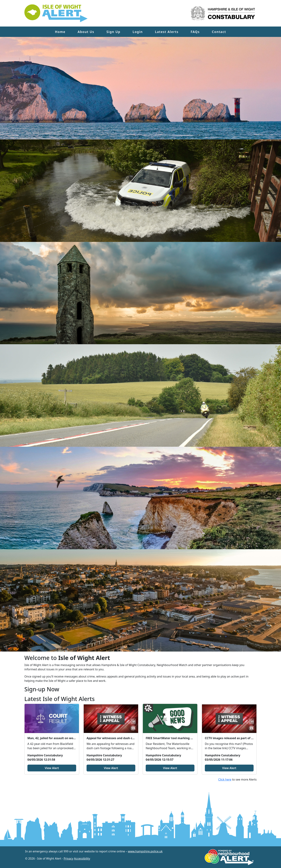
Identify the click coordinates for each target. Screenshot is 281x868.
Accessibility (82, 859)
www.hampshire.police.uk (145, 851)
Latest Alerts (167, 32)
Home (60, 32)
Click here (225, 779)
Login (138, 32)
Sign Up (113, 32)
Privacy (68, 859)
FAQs (195, 32)
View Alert (52, 768)
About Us (86, 32)
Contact (219, 32)
